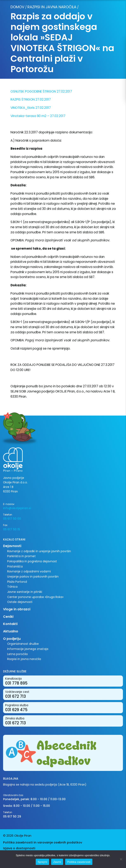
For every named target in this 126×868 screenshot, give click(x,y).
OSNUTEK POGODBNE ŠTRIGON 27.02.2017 (41, 91)
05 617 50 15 (12, 529)
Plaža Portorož (17, 582)
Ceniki (8, 617)
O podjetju (12, 639)
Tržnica (12, 587)
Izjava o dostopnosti (19, 848)
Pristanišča (15, 566)
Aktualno (11, 631)
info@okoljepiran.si (17, 508)
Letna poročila (17, 654)
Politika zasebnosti (79, 862)
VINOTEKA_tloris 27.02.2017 (31, 108)
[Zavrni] (121, 859)
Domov (17, 7)
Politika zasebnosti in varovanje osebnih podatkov (43, 842)
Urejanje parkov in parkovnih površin (33, 577)
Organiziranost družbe (23, 644)
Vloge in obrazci (17, 609)
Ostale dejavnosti (20, 602)
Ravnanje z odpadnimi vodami (29, 571)
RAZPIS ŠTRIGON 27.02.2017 (31, 99)
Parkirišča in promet (21, 556)
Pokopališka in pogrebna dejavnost (32, 561)
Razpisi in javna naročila (52, 7)
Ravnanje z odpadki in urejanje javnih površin (39, 551)
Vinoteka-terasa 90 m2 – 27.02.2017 (38, 116)
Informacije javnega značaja (28, 649)
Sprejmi (42, 862)
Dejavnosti (12, 546)
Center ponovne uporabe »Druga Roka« (35, 597)
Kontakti (10, 624)
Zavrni (57, 862)
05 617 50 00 (12, 519)
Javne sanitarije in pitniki (25, 592)
